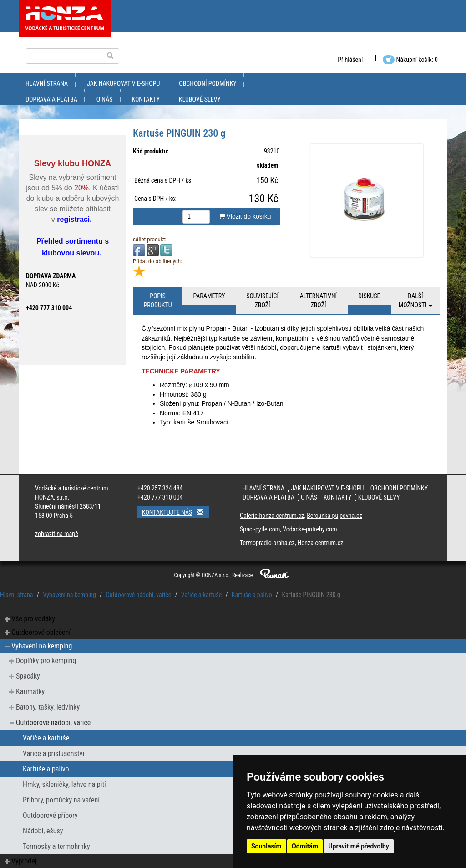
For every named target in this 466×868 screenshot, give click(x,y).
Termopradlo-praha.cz (267, 543)
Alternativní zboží (318, 301)
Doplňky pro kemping (46, 661)
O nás (105, 99)
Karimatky (30, 692)
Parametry (209, 296)
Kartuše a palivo (252, 595)
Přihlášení (350, 60)
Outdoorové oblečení (41, 632)
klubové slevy (200, 99)
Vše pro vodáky (33, 619)
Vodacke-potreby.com (310, 529)
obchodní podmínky (208, 83)
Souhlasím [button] (266, 846)
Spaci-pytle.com (260, 529)
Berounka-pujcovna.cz (334, 516)
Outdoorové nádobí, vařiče (138, 595)
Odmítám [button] (305, 846)
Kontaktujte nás (176, 512)
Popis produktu (157, 301)
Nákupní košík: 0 (410, 60)
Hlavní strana (47, 83)
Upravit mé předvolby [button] (358, 846)
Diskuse (369, 296)
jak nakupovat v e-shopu (123, 83)
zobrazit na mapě (57, 534)
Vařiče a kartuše (201, 595)
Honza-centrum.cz (321, 543)
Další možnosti (416, 301)
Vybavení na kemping (69, 595)
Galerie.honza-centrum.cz (272, 516)
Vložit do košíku (245, 216)
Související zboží (262, 301)
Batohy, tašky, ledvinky (48, 707)
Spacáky (28, 676)
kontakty (146, 99)
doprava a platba (51, 99)
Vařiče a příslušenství (53, 753)
